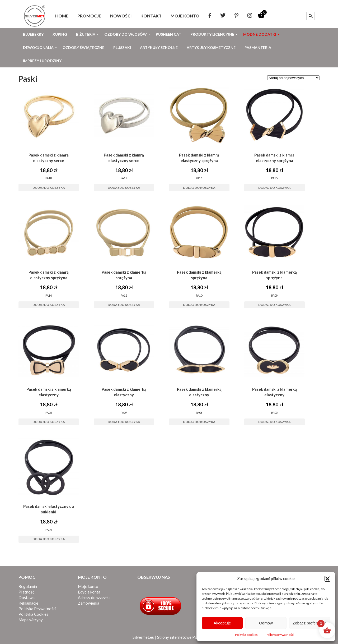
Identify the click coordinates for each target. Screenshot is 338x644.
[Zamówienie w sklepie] (293, 78)
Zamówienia (89, 603)
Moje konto (88, 586)
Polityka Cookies (33, 614)
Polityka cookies (246, 635)
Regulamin (28, 586)
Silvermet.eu (143, 637)
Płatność (26, 592)
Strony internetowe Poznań (181, 637)
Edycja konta (89, 592)
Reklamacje (28, 603)
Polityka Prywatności (37, 609)
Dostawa (27, 597)
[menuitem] (62, 16)
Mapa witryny (31, 620)
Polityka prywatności (280, 635)
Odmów (266, 623)
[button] (327, 579)
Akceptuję (222, 623)
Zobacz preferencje (309, 623)
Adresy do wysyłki (94, 597)
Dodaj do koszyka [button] (49, 188)
